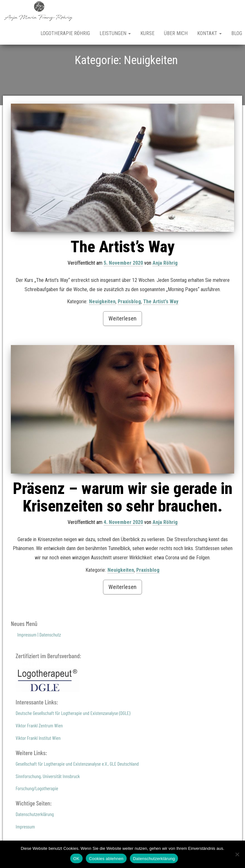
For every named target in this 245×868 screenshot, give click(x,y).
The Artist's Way (161, 324)
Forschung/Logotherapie (37, 810)
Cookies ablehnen (106, 859)
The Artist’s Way (123, 269)
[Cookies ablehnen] (237, 854)
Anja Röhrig (165, 285)
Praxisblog (129, 324)
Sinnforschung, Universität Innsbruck (48, 798)
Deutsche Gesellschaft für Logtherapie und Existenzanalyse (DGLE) (73, 735)
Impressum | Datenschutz (39, 657)
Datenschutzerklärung (35, 836)
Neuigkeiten (102, 324)
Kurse (147, 33)
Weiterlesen (122, 341)
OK (76, 859)
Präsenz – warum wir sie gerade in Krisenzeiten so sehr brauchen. (123, 520)
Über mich (176, 33)
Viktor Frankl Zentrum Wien (39, 748)
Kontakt (209, 33)
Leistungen (115, 33)
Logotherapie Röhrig (65, 33)
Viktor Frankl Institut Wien (38, 760)
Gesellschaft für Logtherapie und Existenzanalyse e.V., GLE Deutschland (77, 786)
